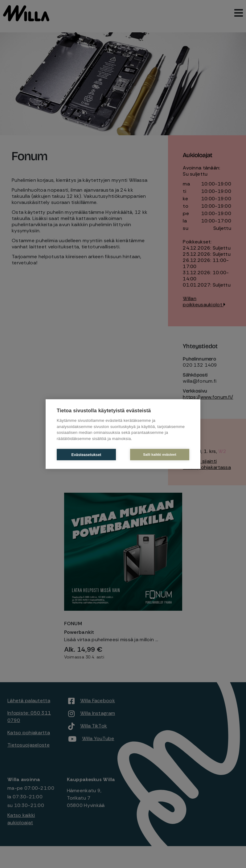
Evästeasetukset (86, 454)
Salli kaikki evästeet (160, 454)
